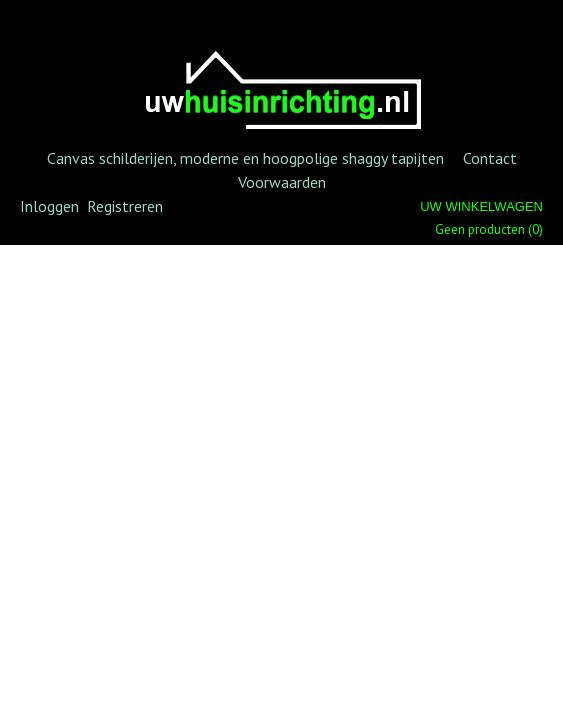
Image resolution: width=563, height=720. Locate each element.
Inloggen (49, 206)
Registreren (125, 206)
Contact (490, 158)
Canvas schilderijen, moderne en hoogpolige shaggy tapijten (245, 158)
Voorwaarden (282, 182)
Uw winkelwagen (481, 206)
